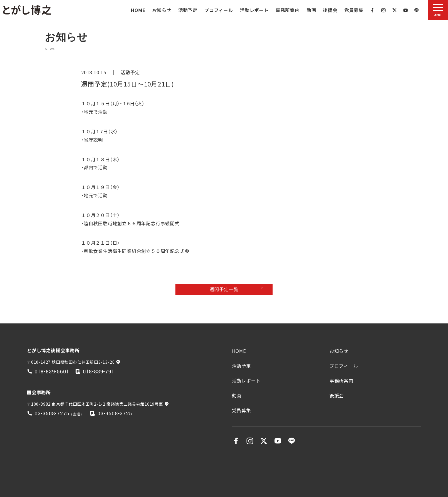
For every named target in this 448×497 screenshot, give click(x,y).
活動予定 (188, 10)
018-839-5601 (52, 372)
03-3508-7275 (52, 414)
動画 (311, 10)
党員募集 (354, 10)
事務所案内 (288, 10)
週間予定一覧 (224, 289)
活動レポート (254, 10)
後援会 (330, 10)
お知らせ (162, 10)
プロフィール (219, 10)
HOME (138, 10)
